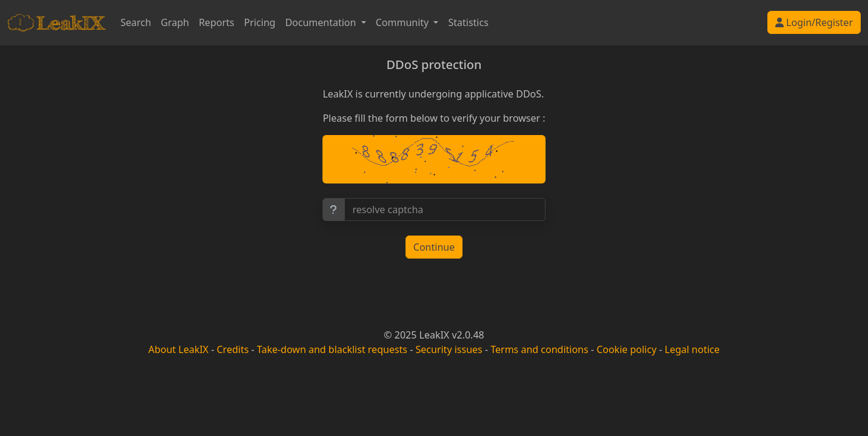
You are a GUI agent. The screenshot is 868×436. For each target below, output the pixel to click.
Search (136, 22)
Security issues (449, 349)
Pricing (259, 22)
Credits (232, 349)
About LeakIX (179, 349)
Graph (175, 22)
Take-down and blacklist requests (332, 349)
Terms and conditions (539, 349)
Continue (434, 247)
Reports (217, 22)
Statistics (468, 22)
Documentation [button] (322, 22)
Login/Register (814, 22)
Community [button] (404, 22)
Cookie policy (626, 349)
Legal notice (693, 349)
